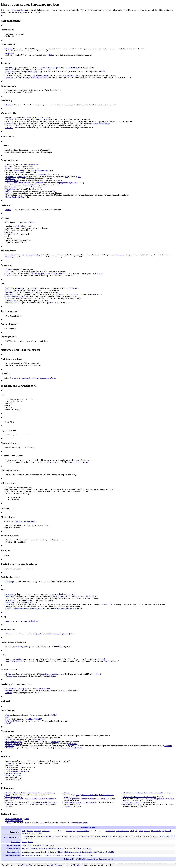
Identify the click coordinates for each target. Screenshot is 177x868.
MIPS (8, 193)
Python (106, 604)
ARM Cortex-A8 (61, 596)
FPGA (132, 831)
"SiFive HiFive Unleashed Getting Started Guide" (81, 802)
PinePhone (9, 78)
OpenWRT (70, 594)
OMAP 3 (22, 598)
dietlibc (30, 845)
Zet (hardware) (11, 300)
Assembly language (32, 855)
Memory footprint (144, 831)
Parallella (9, 183)
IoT (136, 831)
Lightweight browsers (71, 859)
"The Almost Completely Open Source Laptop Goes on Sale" (143, 793)
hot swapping (32, 72)
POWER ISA (37, 719)
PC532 (8, 646)
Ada (23, 855)
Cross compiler (71, 831)
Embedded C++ (59, 855)
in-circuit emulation (58, 274)
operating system (81, 823)
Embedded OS (110, 831)
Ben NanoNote (11, 689)
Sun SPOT (9, 120)
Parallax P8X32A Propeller (15, 296)
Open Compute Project (41, 76)
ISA (67, 177)
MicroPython (88, 855)
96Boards (9, 606)
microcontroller (20, 171)
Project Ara (9, 72)
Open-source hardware (14, 765)
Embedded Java (70, 855)
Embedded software (122, 831)
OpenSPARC (10, 179)
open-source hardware (20, 10)
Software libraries (13, 845)
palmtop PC (23, 689)
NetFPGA (9, 105)
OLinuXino (10, 600)
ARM (17, 288)
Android (60, 594)
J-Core (8, 715)
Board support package (34, 831)
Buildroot (42, 849)
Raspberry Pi (33, 833)
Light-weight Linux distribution (68, 852)
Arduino (8, 164)
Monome (9, 49)
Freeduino (9, 255)
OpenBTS (9, 70)
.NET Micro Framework (40, 171)
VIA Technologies (49, 676)
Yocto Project (87, 849)
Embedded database (83, 831)
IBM (79, 177)
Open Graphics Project (14, 744)
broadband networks (71, 76)
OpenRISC (50, 302)
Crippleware (72, 836)
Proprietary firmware (48, 836)
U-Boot (24, 842)
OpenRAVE (10, 232)
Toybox (79, 849)
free (73, 823)
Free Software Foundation (80, 462)
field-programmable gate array (66, 183)
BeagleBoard (10, 596)
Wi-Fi (17, 173)
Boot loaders (15, 842)
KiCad (28, 600)
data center (55, 742)
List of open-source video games (17, 771)
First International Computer (50, 67)
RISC (35, 288)
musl (52, 845)
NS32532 (57, 646)
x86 (19, 300)
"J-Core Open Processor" (131, 802)
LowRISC (9, 738)
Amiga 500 (37, 634)
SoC (103, 659)
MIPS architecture (44, 689)
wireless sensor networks (101, 124)
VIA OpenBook (11, 676)
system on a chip (39, 740)
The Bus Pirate (11, 187)
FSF (40, 823)
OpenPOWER (11, 177)
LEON (8, 290)
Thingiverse (10, 763)
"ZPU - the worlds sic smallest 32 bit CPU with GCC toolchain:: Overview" (31, 799)
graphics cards (72, 744)
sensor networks (44, 120)
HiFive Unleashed (12, 661)
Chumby (9, 167)
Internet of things (44, 118)
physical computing (33, 255)
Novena (8, 175)
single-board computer (22, 183)
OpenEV (67, 793)
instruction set (73, 288)
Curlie (27, 819)
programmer (46, 274)
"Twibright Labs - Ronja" (14, 797)
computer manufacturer (34, 78)
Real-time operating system (88, 852)
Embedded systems (89, 828)
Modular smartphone (13, 775)
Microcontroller (156, 831)
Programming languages (11, 855)
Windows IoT (103, 852)
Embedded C (49, 855)
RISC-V (8, 191)
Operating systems (13, 852)
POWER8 (32, 292)
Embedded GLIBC (39, 845)
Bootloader (46, 831)
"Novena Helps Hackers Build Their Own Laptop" (140, 797)
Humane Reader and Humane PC (17, 197)
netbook (22, 676)
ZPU (7, 298)
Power (8, 719)
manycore (39, 183)
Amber (8, 288)
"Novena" (68, 806)
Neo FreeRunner (71, 67)
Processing (119, 255)
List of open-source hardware (89, 859)
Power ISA (22, 177)
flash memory (36, 274)
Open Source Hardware (14, 819)
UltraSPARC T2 (76, 294)
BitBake (35, 849)
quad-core (46, 674)
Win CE (111, 852)
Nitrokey (9, 210)
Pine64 (45, 78)
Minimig (9, 634)
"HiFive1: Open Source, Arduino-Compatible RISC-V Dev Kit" (85, 799)
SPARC (20, 290)
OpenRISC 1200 (11, 302)
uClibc (24, 845)
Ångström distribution (83, 596)
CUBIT (8, 169)
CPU (80, 748)
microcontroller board (30, 164)
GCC (37, 298)
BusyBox (49, 849)
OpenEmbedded (58, 849)
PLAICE (9, 274)
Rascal (8, 604)
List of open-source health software (24, 521)
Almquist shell (26, 849)
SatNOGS (9, 128)
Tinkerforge (10, 257)
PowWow (9, 124)
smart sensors (29, 118)
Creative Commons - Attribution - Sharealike (65, 865)
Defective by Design (83, 836)
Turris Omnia (10, 189)
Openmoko (9, 67)
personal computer (19, 646)
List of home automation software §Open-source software (35, 378)
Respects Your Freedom (50, 462)
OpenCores (9, 746)
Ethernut (9, 270)
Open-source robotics (27, 222)
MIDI (50, 55)
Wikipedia (25, 865)
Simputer (9, 693)
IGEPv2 (8, 598)
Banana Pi (9, 594)
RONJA (16, 126)
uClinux (99, 274)
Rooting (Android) (164, 836)
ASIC (24, 831)
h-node (8, 823)
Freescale (53, 674)
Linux (54, 594)
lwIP (48, 845)
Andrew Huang (43, 175)
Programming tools (13, 849)
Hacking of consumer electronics (102, 836)
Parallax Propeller (12, 181)
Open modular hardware (14, 821)
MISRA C (80, 855)
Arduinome (10, 53)
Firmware (7, 837)
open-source (69, 748)
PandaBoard (10, 602)
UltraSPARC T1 (61, 294)
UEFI (173, 836)
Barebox (30, 842)
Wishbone (168, 746)
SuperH (32, 715)
